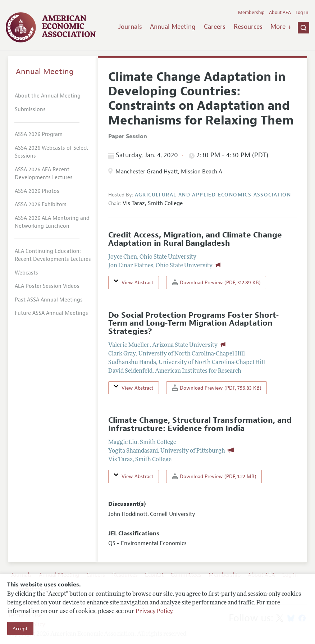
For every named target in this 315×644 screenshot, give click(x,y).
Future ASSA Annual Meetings (51, 313)
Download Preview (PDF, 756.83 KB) (217, 388)
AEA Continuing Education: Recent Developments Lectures (53, 255)
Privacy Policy (154, 612)
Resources (248, 27)
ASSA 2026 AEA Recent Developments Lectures (44, 174)
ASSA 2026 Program (39, 134)
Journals (130, 27)
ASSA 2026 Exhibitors (41, 205)
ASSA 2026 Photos (37, 191)
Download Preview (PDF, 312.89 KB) (216, 282)
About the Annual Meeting (48, 96)
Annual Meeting (173, 27)
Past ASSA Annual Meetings (49, 300)
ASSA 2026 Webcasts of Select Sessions (51, 152)
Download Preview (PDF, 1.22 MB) (214, 476)
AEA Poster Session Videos (47, 286)
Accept (20, 629)
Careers (215, 27)
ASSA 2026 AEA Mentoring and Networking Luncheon (52, 222)
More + (281, 27)
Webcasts (26, 273)
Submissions (30, 110)
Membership (251, 13)
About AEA (280, 13)
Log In (302, 13)
